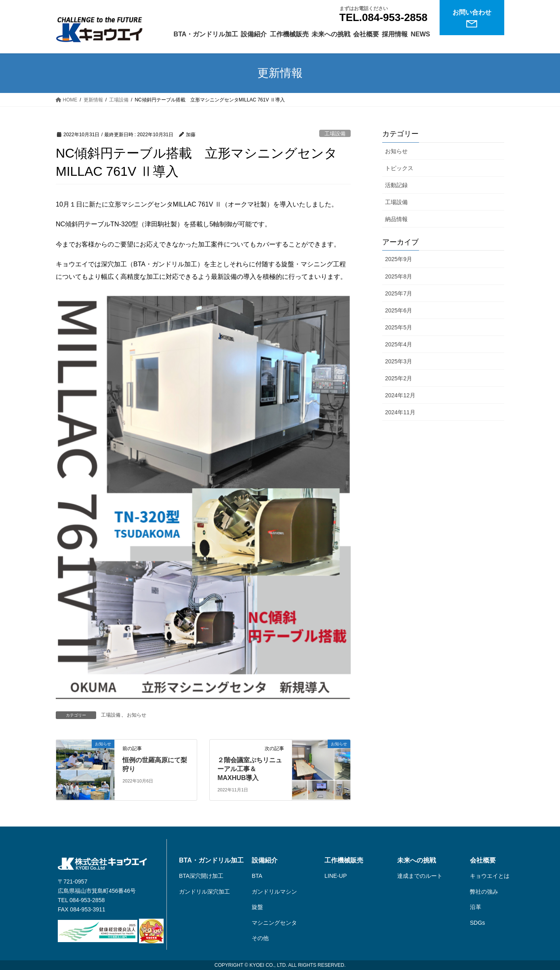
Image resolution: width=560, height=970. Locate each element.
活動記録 (396, 185)
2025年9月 (399, 259)
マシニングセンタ (274, 923)
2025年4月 (399, 344)
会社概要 (483, 860)
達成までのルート (420, 876)
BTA (257, 876)
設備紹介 (265, 860)
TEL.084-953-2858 (383, 17)
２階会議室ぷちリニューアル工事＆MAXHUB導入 (250, 769)
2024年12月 (400, 395)
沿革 (476, 907)
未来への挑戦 (417, 860)
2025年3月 (399, 361)
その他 (260, 938)
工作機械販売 (344, 860)
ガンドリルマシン (274, 892)
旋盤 (257, 907)
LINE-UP (336, 876)
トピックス (399, 168)
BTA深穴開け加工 (201, 876)
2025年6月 (399, 310)
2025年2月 (399, 378)
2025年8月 (399, 276)
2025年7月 (399, 293)
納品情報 (396, 219)
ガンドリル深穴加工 (204, 892)
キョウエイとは (490, 876)
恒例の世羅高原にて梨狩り (155, 764)
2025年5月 (399, 327)
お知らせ (137, 715)
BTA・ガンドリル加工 (211, 860)
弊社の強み (484, 892)
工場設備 (335, 134)
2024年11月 (400, 412)
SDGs (477, 923)
